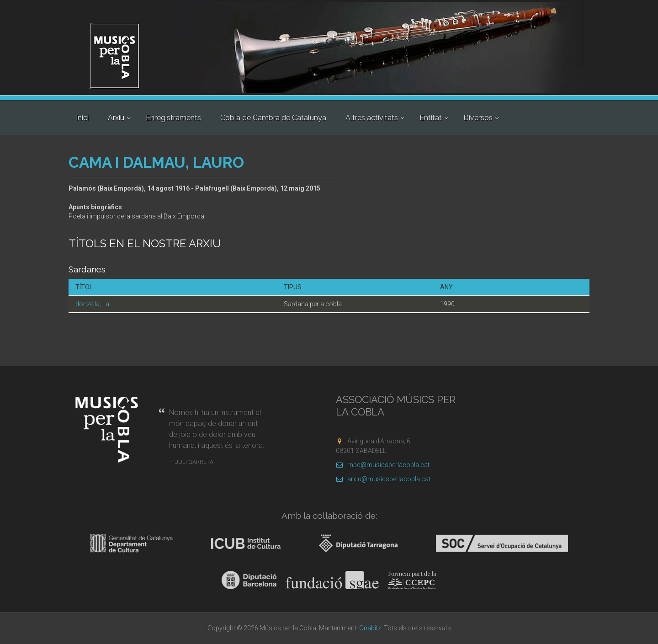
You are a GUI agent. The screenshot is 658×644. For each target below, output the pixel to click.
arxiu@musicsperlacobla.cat (383, 479)
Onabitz (370, 628)
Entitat (431, 118)
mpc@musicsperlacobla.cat (383, 465)
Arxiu (116, 118)
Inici (82, 118)
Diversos (478, 118)
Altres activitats (372, 118)
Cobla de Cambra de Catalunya (273, 118)
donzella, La (92, 304)
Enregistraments (173, 118)
